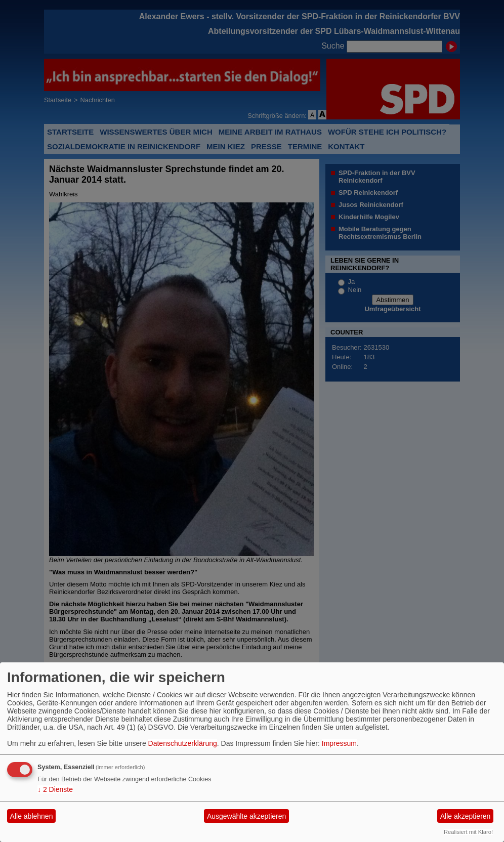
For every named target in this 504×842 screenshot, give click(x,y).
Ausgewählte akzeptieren (246, 816)
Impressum (339, 743)
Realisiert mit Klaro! (468, 832)
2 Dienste (55, 789)
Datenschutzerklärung (183, 743)
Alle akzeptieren (466, 816)
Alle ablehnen (32, 816)
